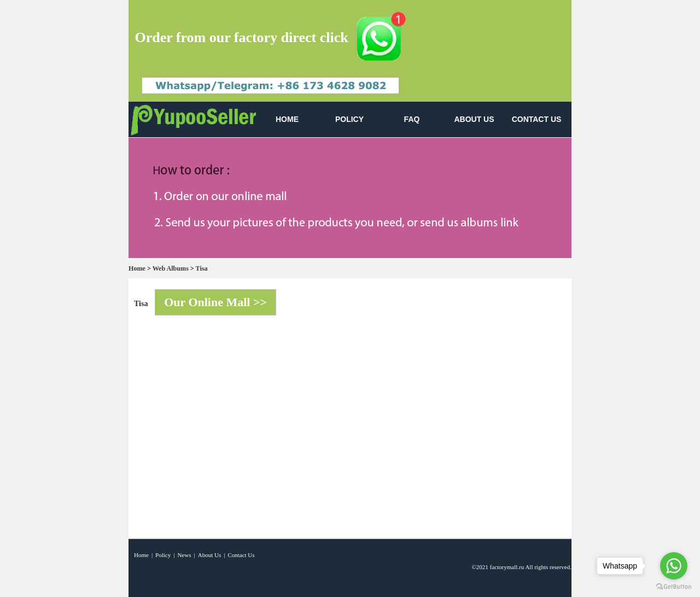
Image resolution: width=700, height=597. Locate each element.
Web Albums (171, 268)
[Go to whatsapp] (674, 566)
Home (137, 268)
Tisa (202, 268)
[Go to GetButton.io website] (674, 586)
